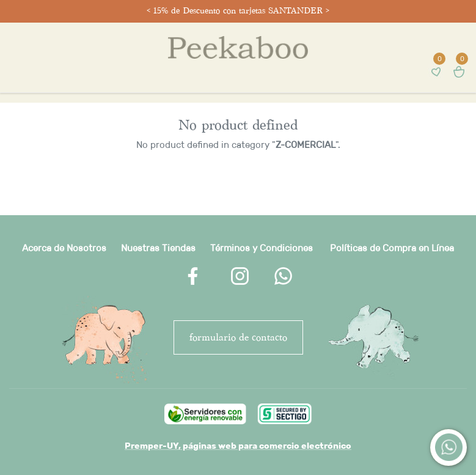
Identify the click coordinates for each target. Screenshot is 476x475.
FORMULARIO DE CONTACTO (238, 337)
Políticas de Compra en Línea (392, 248)
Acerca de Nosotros (64, 248)
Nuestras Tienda (156, 248)
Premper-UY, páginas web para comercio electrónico (238, 446)
